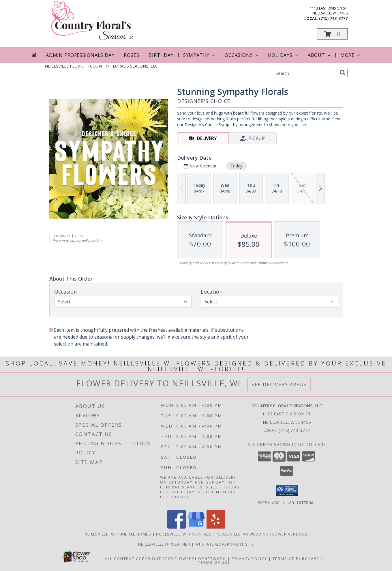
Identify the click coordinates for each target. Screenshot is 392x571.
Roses (131, 55)
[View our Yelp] (216, 527)
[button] (332, 34)
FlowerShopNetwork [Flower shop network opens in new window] (200, 558)
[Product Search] (306, 73)
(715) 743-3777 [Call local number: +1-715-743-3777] (333, 18)
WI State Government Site (225, 544)
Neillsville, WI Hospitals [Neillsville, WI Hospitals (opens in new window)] (184, 534)
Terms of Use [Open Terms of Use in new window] (214, 562)
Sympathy (200, 55)
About (320, 55)
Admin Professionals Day (80, 55)
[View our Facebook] (177, 527)
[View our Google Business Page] (196, 527)
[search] (343, 73)
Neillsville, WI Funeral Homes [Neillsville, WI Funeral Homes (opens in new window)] (118, 534)
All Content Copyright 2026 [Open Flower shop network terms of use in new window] (139, 558)
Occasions (242, 55)
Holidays (284, 55)
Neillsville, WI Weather (164, 544)
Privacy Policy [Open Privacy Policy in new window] (249, 558)
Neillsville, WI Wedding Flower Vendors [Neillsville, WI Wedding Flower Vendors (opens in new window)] (262, 534)
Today (236, 166)
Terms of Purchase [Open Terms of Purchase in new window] (296, 558)
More (351, 55)
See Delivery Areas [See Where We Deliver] (279, 384)
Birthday (161, 55)
